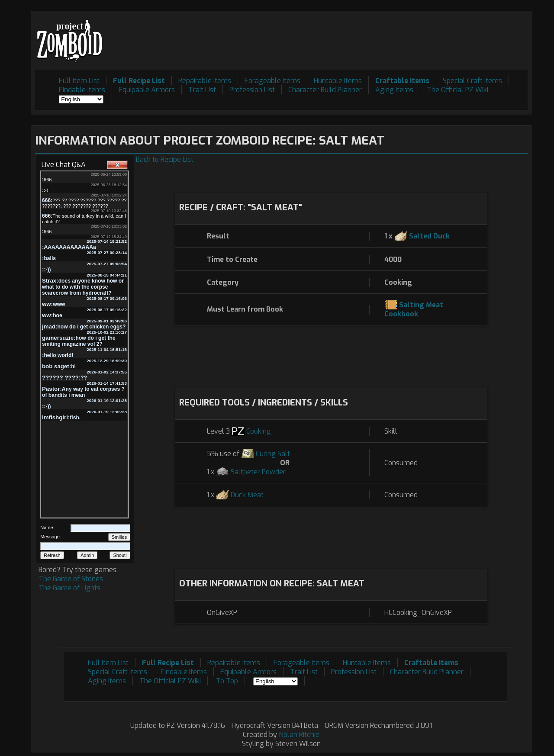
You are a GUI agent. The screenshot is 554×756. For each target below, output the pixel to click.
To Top (227, 681)
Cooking (259, 431)
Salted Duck (429, 236)
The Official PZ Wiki (457, 90)
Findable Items (82, 90)
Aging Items (394, 90)
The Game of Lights (69, 588)
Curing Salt (273, 454)
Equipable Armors (147, 90)
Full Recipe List (139, 81)
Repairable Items (205, 81)
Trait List (202, 90)
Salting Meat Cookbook (414, 309)
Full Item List (79, 81)
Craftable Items (402, 81)
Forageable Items (272, 81)
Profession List (252, 90)
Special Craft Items (472, 81)
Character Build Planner (325, 90)
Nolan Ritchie (299, 735)
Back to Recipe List (165, 159)
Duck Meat (247, 495)
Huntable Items (338, 81)
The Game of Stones (71, 579)
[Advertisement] (370, 35)
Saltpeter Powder (258, 472)
